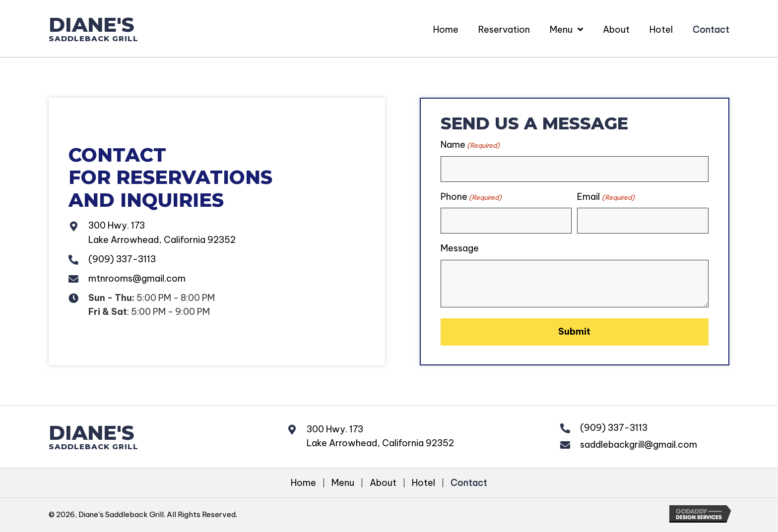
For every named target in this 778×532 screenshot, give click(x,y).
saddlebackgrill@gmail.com (639, 444)
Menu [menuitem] (343, 482)
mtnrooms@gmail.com (137, 278)
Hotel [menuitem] (423, 482)
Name (470, 145)
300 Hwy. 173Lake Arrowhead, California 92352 (380, 436)
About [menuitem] (383, 482)
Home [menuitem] (303, 482)
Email (606, 196)
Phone (471, 196)
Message (460, 248)
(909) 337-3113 (122, 259)
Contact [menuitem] (469, 482)
